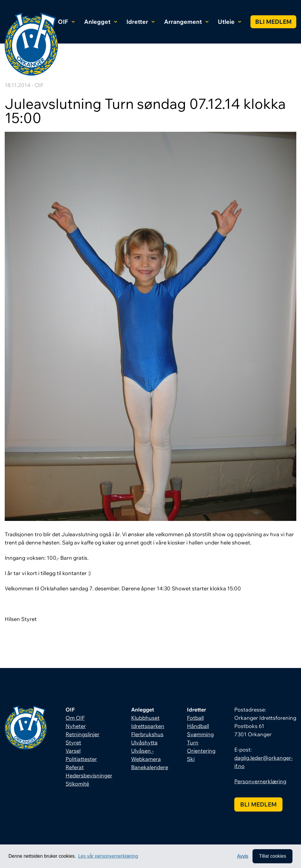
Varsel (73, 751)
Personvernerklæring (260, 781)
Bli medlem (273, 22)
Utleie (229, 22)
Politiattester (81, 759)
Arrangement (186, 22)
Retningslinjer (82, 734)
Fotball (195, 718)
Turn (193, 743)
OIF (66, 22)
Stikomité (77, 784)
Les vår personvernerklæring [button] (108, 856)
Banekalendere (150, 767)
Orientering (201, 751)
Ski (191, 759)
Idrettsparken (148, 726)
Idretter (141, 22)
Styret (73, 743)
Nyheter (76, 726)
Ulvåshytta (144, 743)
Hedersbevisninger (89, 775)
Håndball (198, 726)
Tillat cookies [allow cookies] (272, 856)
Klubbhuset (145, 718)
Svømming (200, 734)
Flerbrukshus (147, 734)
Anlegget (101, 22)
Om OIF (75, 718)
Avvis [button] (243, 856)
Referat (75, 767)
